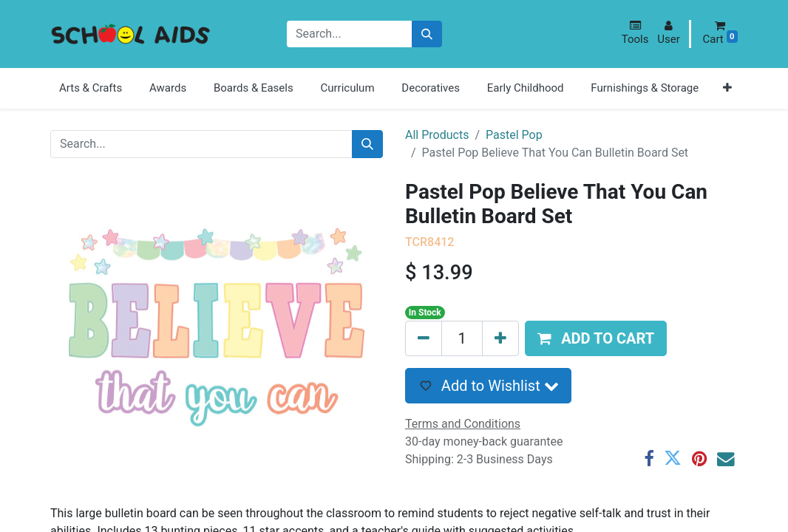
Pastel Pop (514, 135)
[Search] (427, 34)
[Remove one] (424, 338)
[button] (635, 33)
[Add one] (500, 338)
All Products (437, 135)
